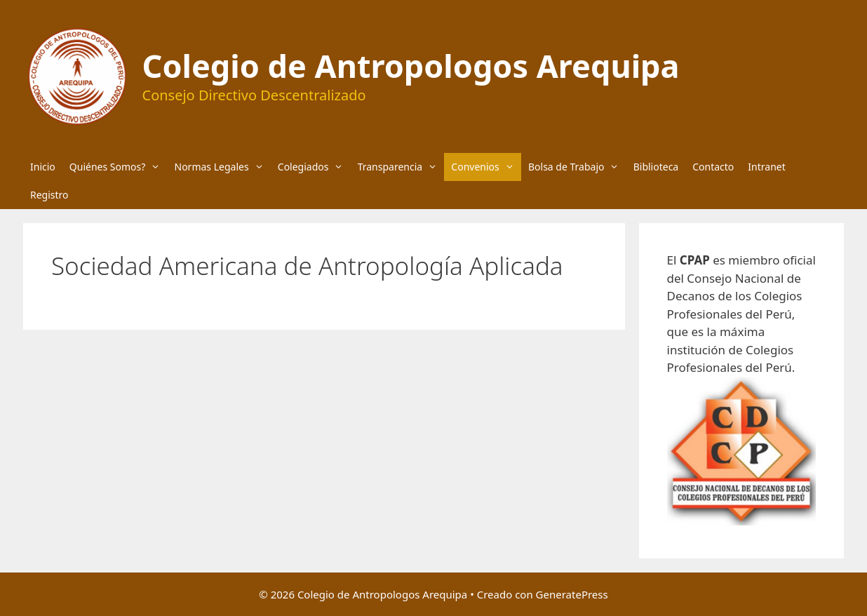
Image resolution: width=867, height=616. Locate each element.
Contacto (713, 167)
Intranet (766, 167)
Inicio (43, 167)
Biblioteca (656, 167)
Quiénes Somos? (119, 167)
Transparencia (401, 167)
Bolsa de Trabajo (577, 167)
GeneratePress (572, 594)
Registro (49, 195)
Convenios (486, 167)
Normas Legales (223, 167)
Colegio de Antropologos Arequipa (411, 66)
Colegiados (314, 167)
